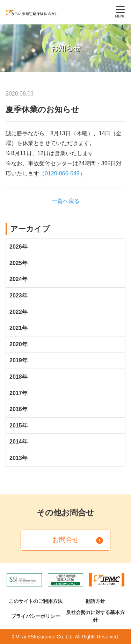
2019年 (19, 360)
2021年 (19, 328)
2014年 (19, 442)
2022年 (19, 312)
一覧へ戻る (66, 201)
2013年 (19, 458)
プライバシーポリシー (36, 616)
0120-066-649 (62, 173)
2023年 (19, 296)
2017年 (19, 393)
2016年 (19, 409)
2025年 (19, 263)
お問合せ (66, 540)
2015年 (19, 426)
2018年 (19, 377)
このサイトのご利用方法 (36, 601)
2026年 (19, 247)
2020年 (19, 344)
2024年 (19, 279)
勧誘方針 (95, 601)
